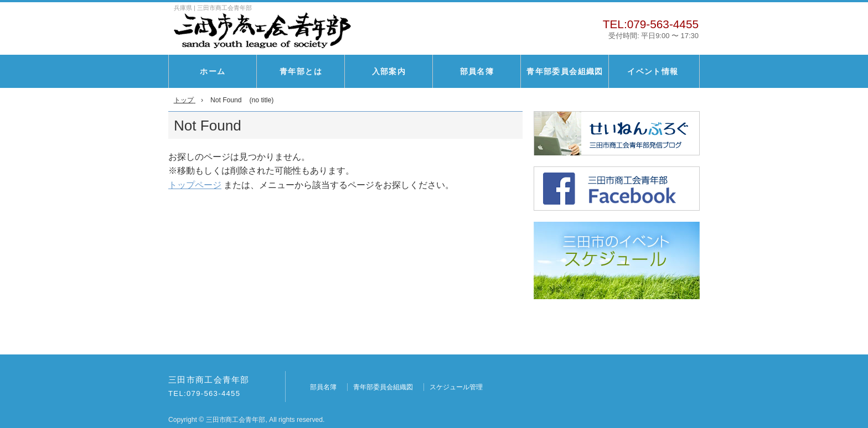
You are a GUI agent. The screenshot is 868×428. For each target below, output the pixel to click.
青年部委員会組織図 (565, 71)
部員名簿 (477, 71)
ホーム (213, 71)
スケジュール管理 (456, 387)
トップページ (195, 185)
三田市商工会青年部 (209, 380)
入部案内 (389, 71)
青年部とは (301, 71)
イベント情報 (653, 71)
